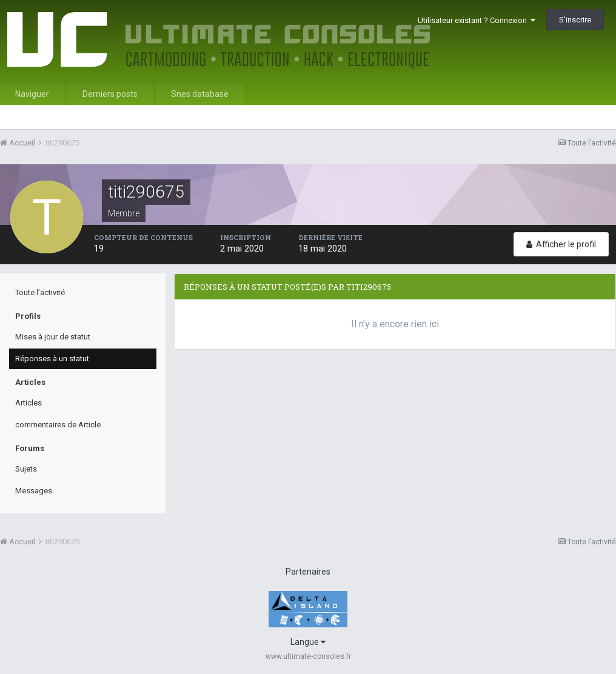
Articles (28, 403)
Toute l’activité (40, 292)
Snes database (200, 94)
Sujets (26, 469)
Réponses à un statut (52, 359)
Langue (308, 642)
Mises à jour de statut (53, 337)
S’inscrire (575, 20)
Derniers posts (110, 94)
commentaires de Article (58, 425)
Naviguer (32, 94)
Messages (34, 491)
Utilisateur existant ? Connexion (477, 20)
